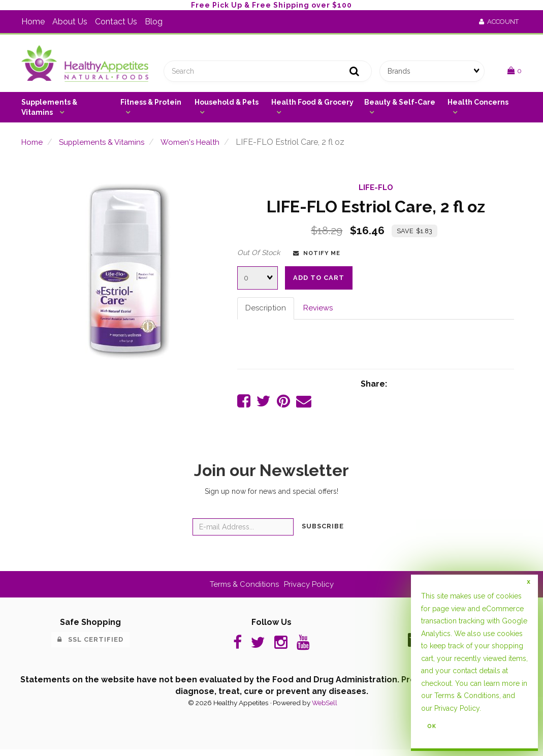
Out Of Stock (259, 256)
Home (33, 22)
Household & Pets (227, 106)
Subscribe (323, 532)
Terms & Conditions (243, 589)
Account (499, 22)
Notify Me (317, 257)
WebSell (325, 710)
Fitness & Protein (151, 106)
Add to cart (319, 281)
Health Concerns (478, 106)
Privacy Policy (311, 589)
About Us (70, 22)
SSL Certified (90, 644)
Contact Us (116, 22)
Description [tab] (267, 312)
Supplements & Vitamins (49, 111)
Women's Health (200, 146)
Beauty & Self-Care (400, 106)
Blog (154, 22)
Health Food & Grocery (312, 106)
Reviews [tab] (321, 312)
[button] (514, 72)
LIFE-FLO (376, 191)
